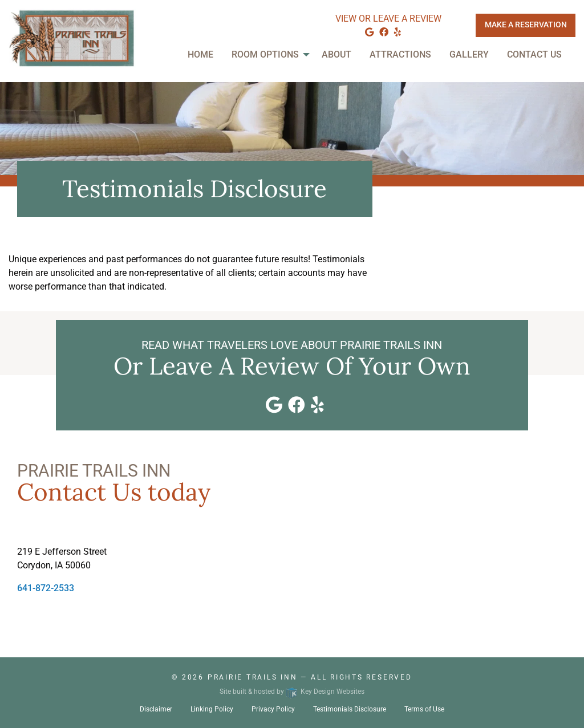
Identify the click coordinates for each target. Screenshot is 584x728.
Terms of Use (424, 709)
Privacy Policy (273, 709)
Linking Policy (212, 709)
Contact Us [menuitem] (534, 54)
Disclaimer (156, 709)
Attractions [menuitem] (400, 54)
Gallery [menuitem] (469, 54)
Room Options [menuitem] (265, 54)
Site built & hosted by (292, 692)
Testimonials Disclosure (350, 709)
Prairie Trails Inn (253, 677)
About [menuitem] (336, 54)
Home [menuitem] (200, 54)
